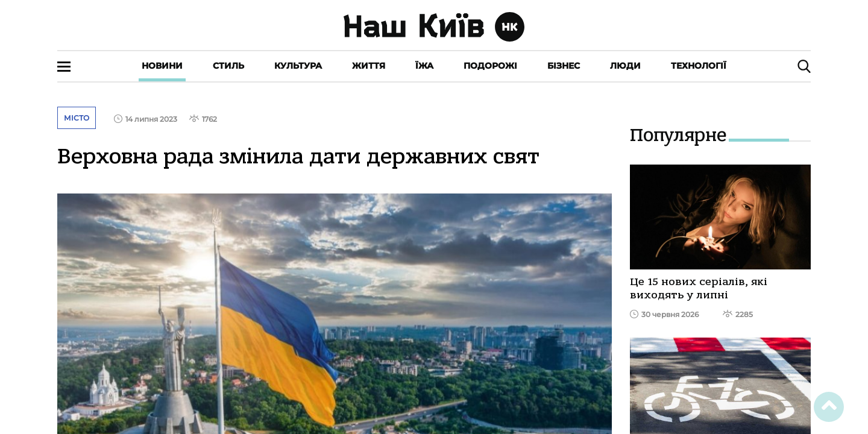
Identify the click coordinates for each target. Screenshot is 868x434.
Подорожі (490, 66)
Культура (298, 66)
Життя (369, 66)
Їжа (424, 66)
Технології (699, 66)
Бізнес (564, 66)
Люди (625, 66)
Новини (162, 66)
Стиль (228, 66)
